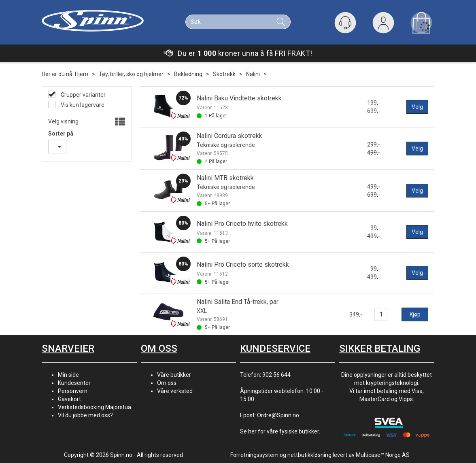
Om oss (167, 383)
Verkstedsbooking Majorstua (95, 407)
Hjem (82, 74)
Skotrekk (224, 74)
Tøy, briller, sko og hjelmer (131, 74)
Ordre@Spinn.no (278, 415)
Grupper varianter (83, 95)
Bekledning (188, 74)
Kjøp (415, 314)
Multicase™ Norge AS (383, 455)
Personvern (73, 391)
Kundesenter (74, 383)
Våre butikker (174, 375)
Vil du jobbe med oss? (85, 415)
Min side (68, 375)
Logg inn (383, 24)
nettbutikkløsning (309, 455)
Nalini (253, 74)
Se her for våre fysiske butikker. (280, 431)
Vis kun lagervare (82, 105)
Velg (417, 107)
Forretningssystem (254, 455)
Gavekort (69, 399)
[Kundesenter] (345, 23)
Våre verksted (175, 391)
